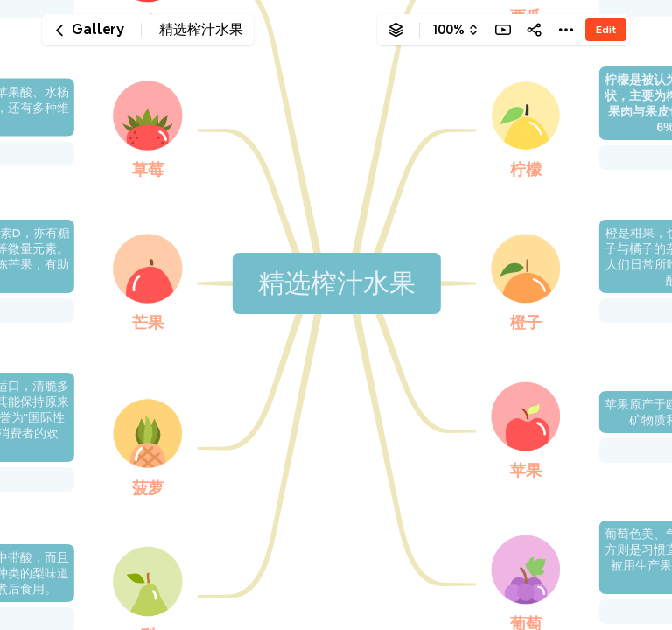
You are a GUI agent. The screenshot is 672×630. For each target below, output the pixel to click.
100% (448, 30)
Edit (606, 29)
